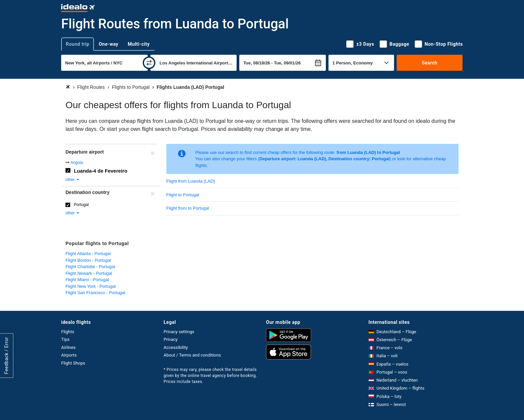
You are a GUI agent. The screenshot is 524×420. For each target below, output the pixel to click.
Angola (77, 163)
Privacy (171, 339)
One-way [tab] (108, 44)
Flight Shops (73, 363)
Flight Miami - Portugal (87, 280)
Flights (68, 332)
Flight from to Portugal (188, 208)
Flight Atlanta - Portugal (88, 254)
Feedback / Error (6, 356)
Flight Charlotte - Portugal (90, 267)
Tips (65, 339)
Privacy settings (179, 332)
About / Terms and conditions (192, 355)
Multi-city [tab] (139, 44)
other (73, 180)
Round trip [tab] (78, 44)
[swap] (149, 63)
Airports (69, 355)
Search (430, 63)
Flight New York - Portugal (91, 286)
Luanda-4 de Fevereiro (101, 171)
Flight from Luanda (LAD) (191, 181)
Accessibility (176, 347)
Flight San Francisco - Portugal (95, 293)
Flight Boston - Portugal (88, 260)
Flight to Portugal (183, 195)
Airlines (68, 347)
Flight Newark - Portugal (89, 273)
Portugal (81, 205)
